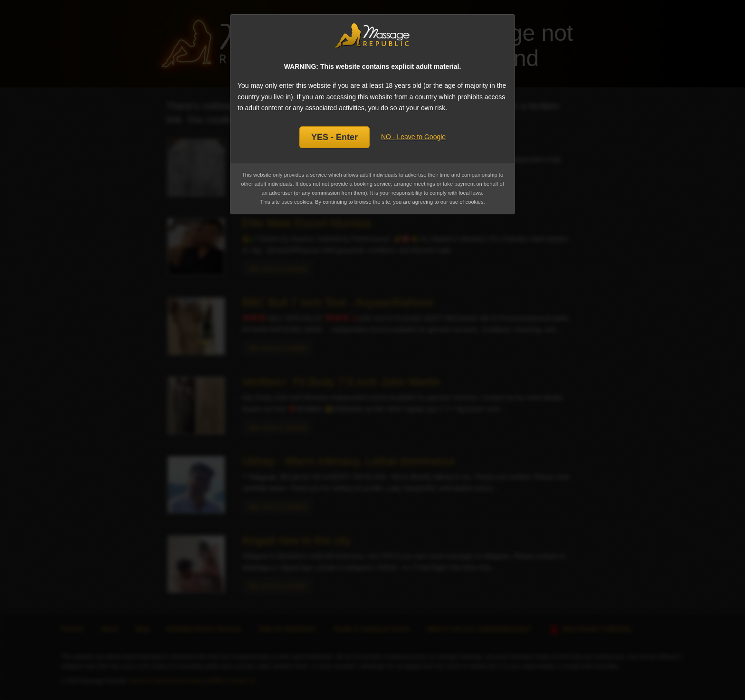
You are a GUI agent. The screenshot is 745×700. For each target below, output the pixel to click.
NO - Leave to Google (413, 137)
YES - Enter (334, 137)
